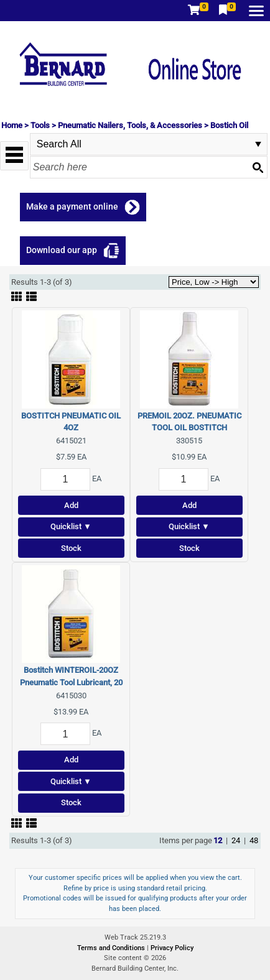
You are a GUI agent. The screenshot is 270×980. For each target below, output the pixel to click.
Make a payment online (72, 206)
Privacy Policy (172, 948)
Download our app (62, 250)
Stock (71, 548)
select (258, 144)
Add (71, 505)
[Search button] (258, 167)
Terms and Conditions (112, 948)
